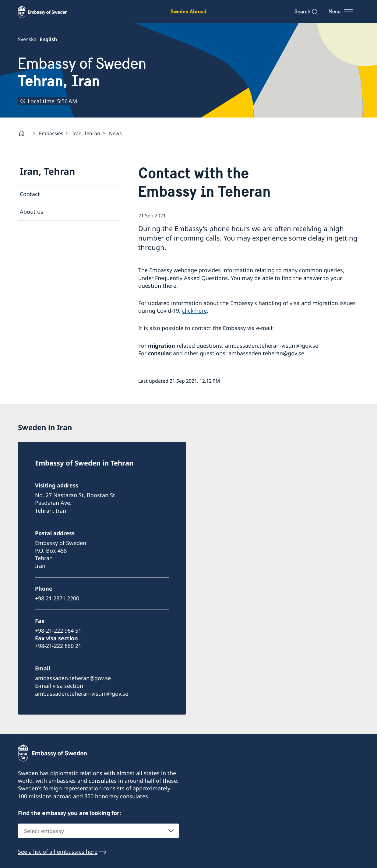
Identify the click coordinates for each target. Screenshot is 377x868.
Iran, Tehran (86, 133)
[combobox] (98, 831)
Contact (30, 194)
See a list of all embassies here (58, 852)
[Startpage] (24, 133)
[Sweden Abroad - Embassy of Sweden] (48, 12)
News (115, 133)
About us (32, 212)
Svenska (27, 39)
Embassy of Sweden (82, 72)
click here (194, 311)
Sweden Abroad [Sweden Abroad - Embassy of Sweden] (188, 11)
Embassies (51, 133)
